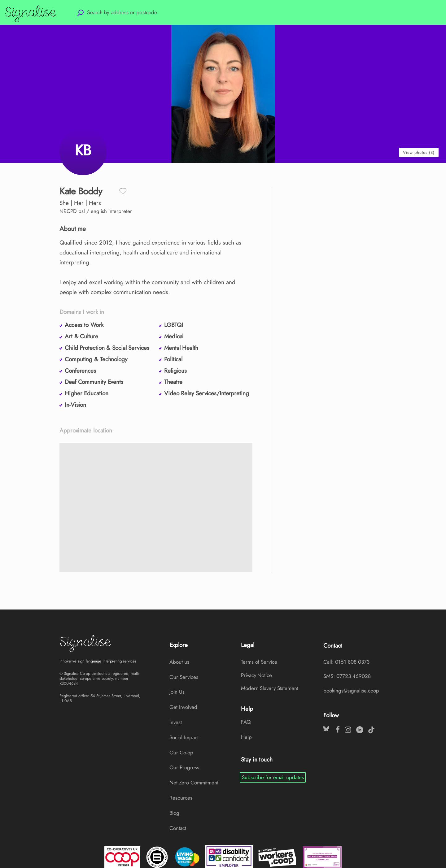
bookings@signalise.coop (351, 691)
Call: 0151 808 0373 (346, 662)
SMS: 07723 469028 (347, 676)
